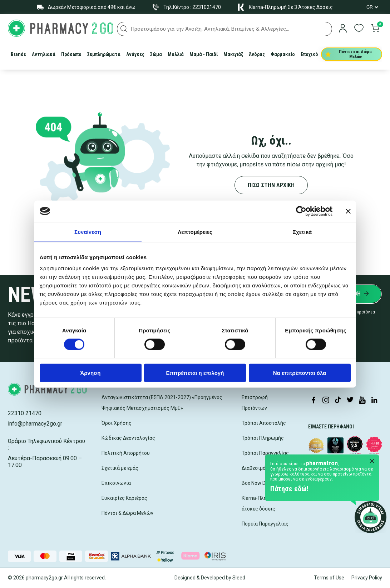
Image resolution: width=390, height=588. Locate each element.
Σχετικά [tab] (302, 232)
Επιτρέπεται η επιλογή (195, 373)
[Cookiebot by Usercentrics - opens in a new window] (301, 211)
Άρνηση (90, 373)
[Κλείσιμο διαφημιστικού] (348, 211)
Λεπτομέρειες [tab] (195, 232)
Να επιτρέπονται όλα (300, 373)
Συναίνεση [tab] (88, 232)
